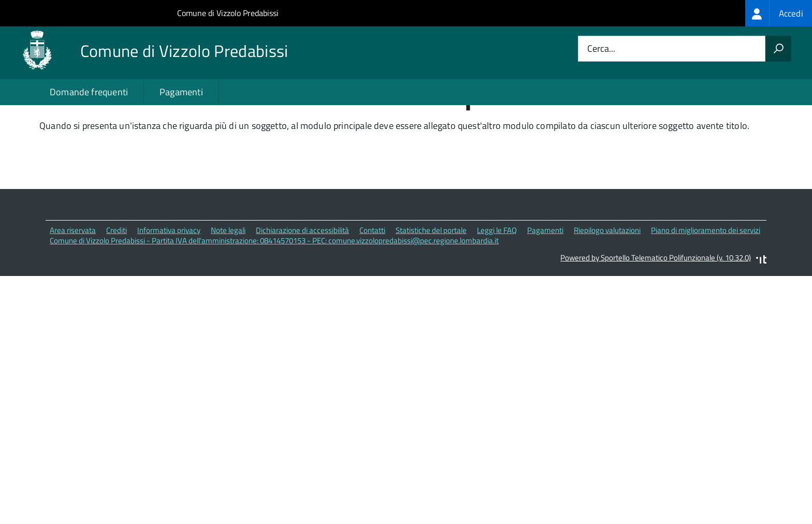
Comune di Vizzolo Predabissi (228, 13)
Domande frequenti (89, 92)
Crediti (117, 272)
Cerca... (601, 49)
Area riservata (73, 272)
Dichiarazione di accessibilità (302, 272)
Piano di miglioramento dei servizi (706, 272)
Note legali (228, 272)
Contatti (372, 272)
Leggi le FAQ (497, 272)
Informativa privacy (169, 272)
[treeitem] (779, 13)
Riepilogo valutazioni (607, 272)
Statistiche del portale (431, 272)
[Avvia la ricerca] (778, 49)
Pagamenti (181, 92)
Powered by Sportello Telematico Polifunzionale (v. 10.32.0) (656, 300)
